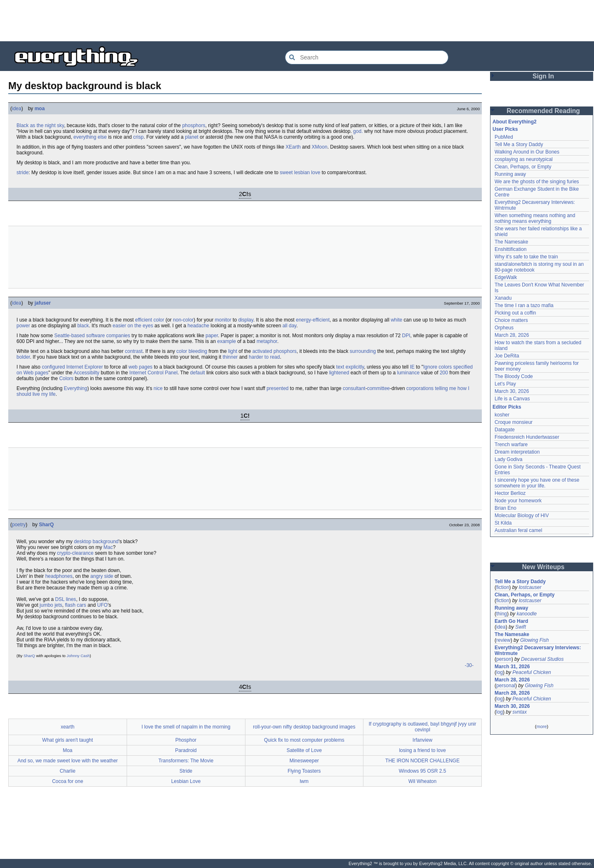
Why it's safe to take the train (526, 257)
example (226, 341)
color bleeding (192, 351)
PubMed (504, 137)
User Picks (505, 129)
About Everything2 (515, 122)
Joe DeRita (507, 356)
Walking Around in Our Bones (527, 152)
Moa (67, 750)
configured (53, 367)
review (503, 640)
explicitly (355, 367)
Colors (66, 378)
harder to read (264, 357)
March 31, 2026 (512, 667)
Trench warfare (511, 445)
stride (22, 173)
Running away (510, 174)
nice (158, 388)
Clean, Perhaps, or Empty (523, 167)
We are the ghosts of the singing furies (537, 182)
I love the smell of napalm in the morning (186, 727)
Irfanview (422, 740)
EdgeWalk (506, 277)
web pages (141, 367)
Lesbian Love (186, 781)
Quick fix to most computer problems (304, 740)
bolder (23, 357)
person (504, 659)
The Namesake (511, 242)
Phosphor (186, 740)
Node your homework (518, 501)
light (233, 351)
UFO (103, 605)
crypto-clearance (75, 553)
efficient (143, 320)
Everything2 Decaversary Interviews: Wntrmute (538, 650)
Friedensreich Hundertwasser (527, 437)
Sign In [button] (543, 76)
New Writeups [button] (543, 567)
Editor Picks (507, 407)
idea (17, 109)
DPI (406, 336)
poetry (19, 525)
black (83, 326)
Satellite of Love (304, 750)
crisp (138, 137)
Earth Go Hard (511, 621)
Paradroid (186, 750)
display (245, 320)
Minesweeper (304, 761)
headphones (59, 576)
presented (277, 388)
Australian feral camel (518, 530)
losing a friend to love (422, 750)
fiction (503, 587)
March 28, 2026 (512, 335)
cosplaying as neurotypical (524, 159)
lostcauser (530, 587)
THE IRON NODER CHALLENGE (422, 761)
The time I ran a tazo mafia (524, 305)
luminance (408, 373)
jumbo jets (51, 605)
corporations (420, 388)
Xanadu (503, 298)
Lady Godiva (508, 459)
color (159, 320)
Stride (186, 771)
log (500, 672)
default (198, 373)
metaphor (267, 341)
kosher (502, 415)
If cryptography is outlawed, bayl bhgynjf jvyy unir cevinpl (423, 727)
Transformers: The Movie (186, 761)
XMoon (320, 147)
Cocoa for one (67, 781)
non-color (183, 320)
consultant (354, 388)
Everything (76, 388)
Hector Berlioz (510, 493)
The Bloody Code (514, 376)
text (340, 367)
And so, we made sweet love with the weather (67, 761)
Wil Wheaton (422, 781)
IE (412, 367)
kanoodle (527, 614)
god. (358, 131)
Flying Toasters (304, 771)
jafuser (43, 303)
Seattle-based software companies (92, 336)
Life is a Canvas (512, 399)
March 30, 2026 (512, 391)
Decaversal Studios (542, 659)
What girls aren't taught (67, 740)
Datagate (505, 430)
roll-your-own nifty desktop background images (304, 727)
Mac (108, 547)
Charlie (68, 771)
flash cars (75, 605)
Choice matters (511, 320)
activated (262, 351)
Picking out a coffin (515, 313)
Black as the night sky (40, 125)
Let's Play (505, 384)
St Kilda (503, 523)
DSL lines (65, 599)
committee (378, 388)
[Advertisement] (297, 21)
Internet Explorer (85, 367)
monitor (223, 320)
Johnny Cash (78, 656)
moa (40, 109)
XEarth (293, 147)
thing (502, 614)
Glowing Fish (534, 640)
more (541, 726)
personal (506, 686)
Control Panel (163, 373)
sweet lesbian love (300, 173)
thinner (230, 357)
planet (192, 137)
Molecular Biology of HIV (522, 516)
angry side (102, 576)
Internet (138, 373)
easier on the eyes (133, 326)
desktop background (96, 542)
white (396, 320)
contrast (134, 351)
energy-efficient (313, 320)
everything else (90, 137)
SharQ (46, 525)
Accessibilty (86, 373)
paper (212, 336)
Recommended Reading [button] (543, 111)
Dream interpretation (517, 452)
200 (444, 373)
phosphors (194, 125)
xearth (67, 727)
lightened (339, 373)
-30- (469, 665)
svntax (520, 712)
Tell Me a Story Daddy (519, 144)
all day (290, 326)
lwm (304, 781)
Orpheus (504, 328)
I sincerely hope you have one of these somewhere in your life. (537, 483)
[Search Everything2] (367, 57)
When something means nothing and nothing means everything (535, 218)
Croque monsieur (514, 422)
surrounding (363, 351)
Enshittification (510, 249)
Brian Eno (506, 508)
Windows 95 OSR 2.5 (423, 771)
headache (199, 326)
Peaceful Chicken (532, 672)
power (23, 326)
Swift (521, 627)
